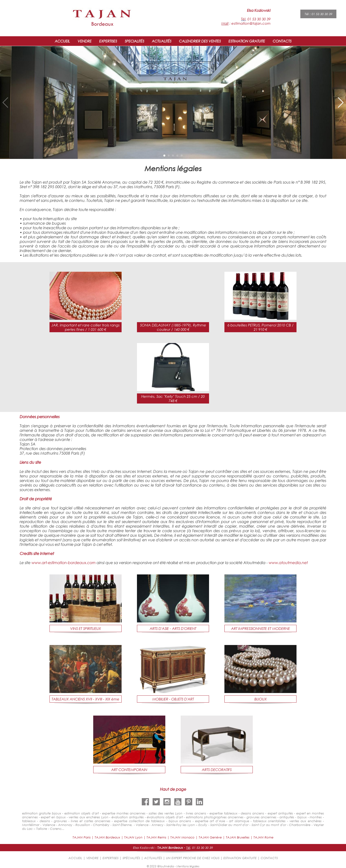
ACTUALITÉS (162, 41)
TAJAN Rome (263, 837)
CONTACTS (282, 41)
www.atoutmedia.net (288, 563)
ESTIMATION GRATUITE (247, 41)
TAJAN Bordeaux (107, 837)
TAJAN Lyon (133, 837)
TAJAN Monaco (182, 837)
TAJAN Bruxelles (238, 837)
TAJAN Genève (210, 837)
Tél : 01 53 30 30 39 (318, 14)
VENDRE (85, 41)
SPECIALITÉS (134, 41)
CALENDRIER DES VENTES (200, 41)
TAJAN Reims (156, 837)
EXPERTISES (108, 41)
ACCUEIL (62, 41)
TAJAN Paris (82, 837)
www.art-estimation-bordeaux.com (64, 563)
